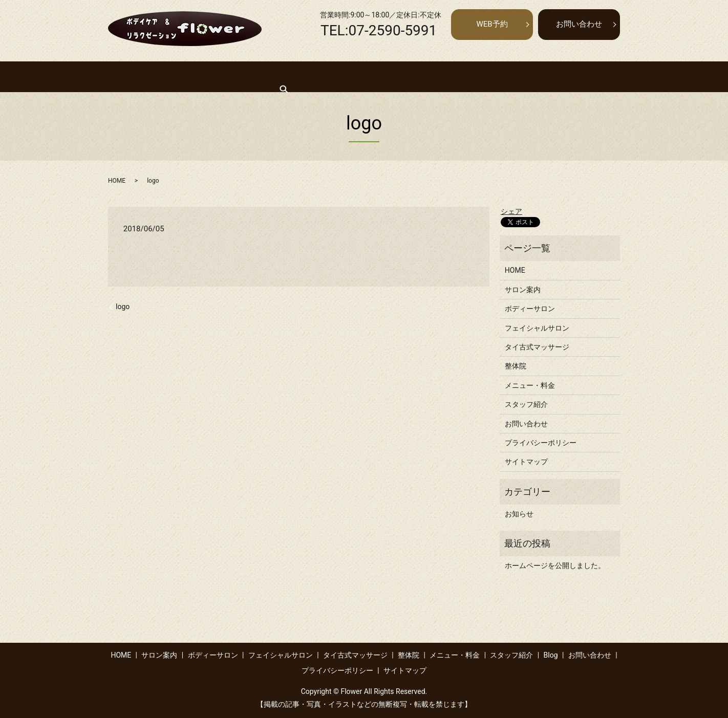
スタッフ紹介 (554, 76)
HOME (136, 76)
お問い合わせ (579, 24)
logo (123, 307)
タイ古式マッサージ (386, 76)
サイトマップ (526, 462)
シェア (511, 211)
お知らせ (519, 514)
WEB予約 (492, 24)
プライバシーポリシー (541, 443)
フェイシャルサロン (307, 76)
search (598, 76)
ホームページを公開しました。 (555, 565)
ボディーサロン (235, 76)
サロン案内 (178, 76)
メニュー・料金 (494, 76)
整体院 (443, 76)
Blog (551, 655)
